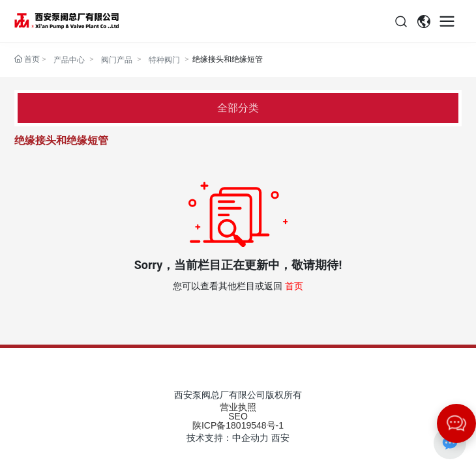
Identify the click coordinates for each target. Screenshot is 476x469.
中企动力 (250, 438)
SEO (238, 416)
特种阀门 (164, 60)
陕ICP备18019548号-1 (238, 425)
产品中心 (69, 60)
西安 (280, 438)
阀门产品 (117, 60)
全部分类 (238, 108)
